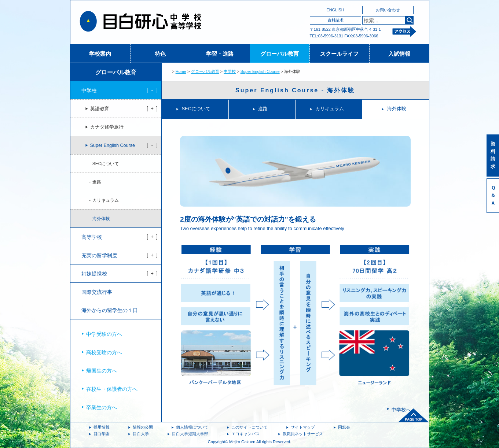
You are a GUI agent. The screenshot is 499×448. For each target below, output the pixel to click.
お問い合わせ (388, 10)
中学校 (230, 71)
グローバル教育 (280, 54)
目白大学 (141, 434)
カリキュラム (330, 109)
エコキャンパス (245, 434)
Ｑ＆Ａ (493, 195)
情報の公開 (143, 427)
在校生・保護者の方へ (112, 389)
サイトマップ (303, 427)
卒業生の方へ (102, 407)
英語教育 (100, 109)
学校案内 (100, 54)
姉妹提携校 (94, 274)
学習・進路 (220, 54)
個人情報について (192, 427)
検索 (409, 20)
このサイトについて (249, 427)
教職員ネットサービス (303, 434)
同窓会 (344, 427)
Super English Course (260, 71)
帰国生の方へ (102, 371)
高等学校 (92, 237)
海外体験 (397, 109)
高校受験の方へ (104, 352)
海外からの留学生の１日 (110, 310)
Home (181, 71)
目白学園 (102, 434)
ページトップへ (414, 415)
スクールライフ (339, 54)
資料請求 (335, 20)
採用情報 (102, 427)
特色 (160, 54)
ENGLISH (335, 10)
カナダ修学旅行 (107, 127)
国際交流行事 (97, 292)
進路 (263, 109)
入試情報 (399, 54)
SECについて (196, 109)
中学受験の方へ (104, 334)
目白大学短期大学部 (190, 434)
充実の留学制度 (99, 255)
